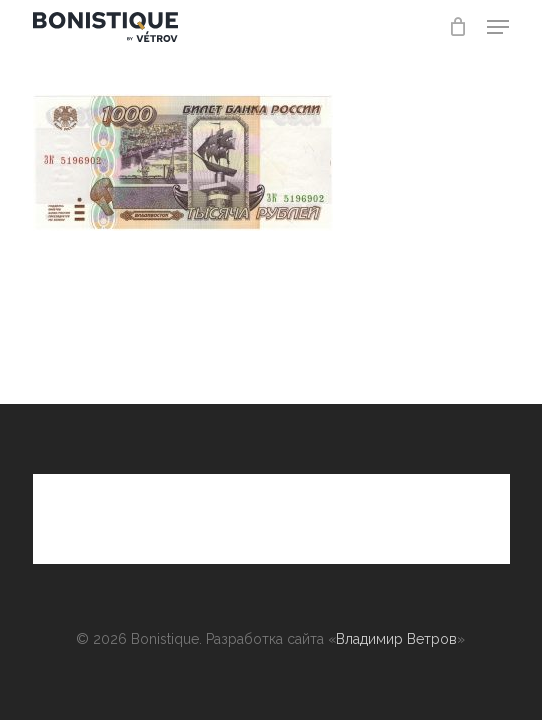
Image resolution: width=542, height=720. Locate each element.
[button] (498, 27)
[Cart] (457, 27)
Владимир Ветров (396, 639)
